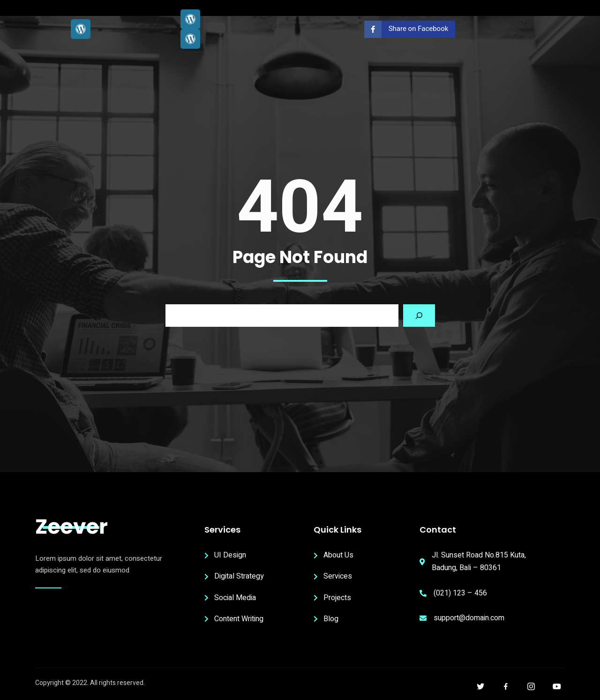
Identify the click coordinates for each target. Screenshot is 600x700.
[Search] (419, 316)
